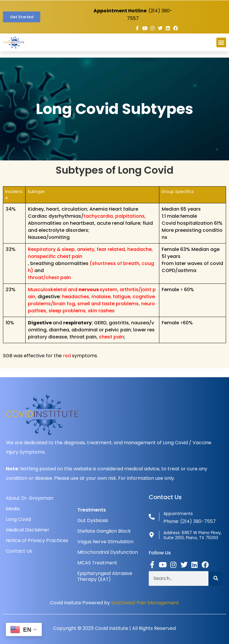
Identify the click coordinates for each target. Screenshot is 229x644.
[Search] (216, 578)
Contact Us (19, 551)
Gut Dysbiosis (93, 520)
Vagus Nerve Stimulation (105, 542)
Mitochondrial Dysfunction (108, 552)
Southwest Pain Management (145, 603)
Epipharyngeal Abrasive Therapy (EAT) (105, 576)
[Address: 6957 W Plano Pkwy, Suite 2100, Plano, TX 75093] (152, 535)
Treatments (92, 510)
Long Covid (18, 519)
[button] (221, 42)
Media (13, 509)
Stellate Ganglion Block (104, 531)
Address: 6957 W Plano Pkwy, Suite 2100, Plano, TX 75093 (193, 535)
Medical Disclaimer (28, 530)
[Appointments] (152, 517)
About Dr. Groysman (30, 498)
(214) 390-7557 (198, 521)
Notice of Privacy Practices (37, 540)
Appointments (178, 514)
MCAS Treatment (97, 563)
